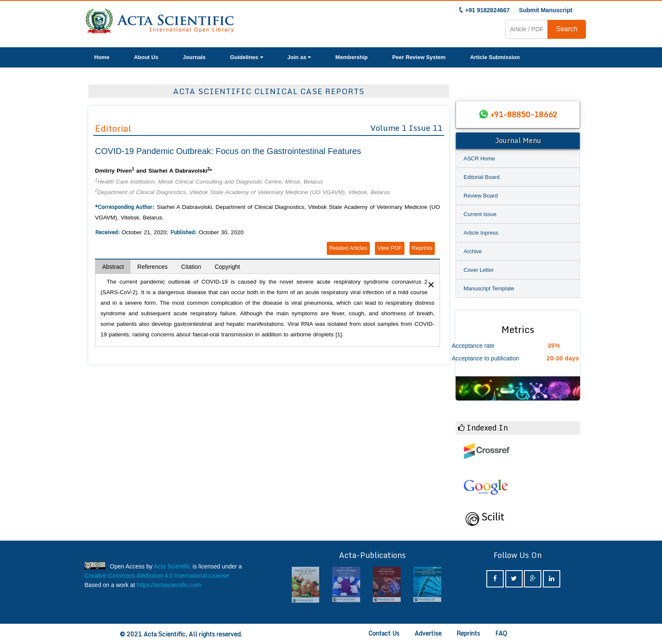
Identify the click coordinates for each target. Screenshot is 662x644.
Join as (299, 57)
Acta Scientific (172, 566)
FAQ (501, 633)
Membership (351, 57)
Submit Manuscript (545, 10)
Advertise (428, 633)
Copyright (227, 267)
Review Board (481, 196)
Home (102, 57)
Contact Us (384, 633)
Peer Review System (419, 57)
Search (567, 29)
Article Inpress (481, 233)
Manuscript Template (489, 288)
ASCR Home (479, 158)
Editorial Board (482, 177)
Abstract (113, 267)
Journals (194, 57)
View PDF (390, 248)
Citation (191, 267)
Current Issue (480, 214)
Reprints (422, 248)
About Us (146, 57)
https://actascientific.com (169, 585)
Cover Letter (479, 270)
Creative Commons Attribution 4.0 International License (157, 576)
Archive (473, 251)
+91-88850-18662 (524, 114)
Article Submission (495, 57)
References (152, 267)
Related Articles (348, 248)
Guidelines (246, 57)
